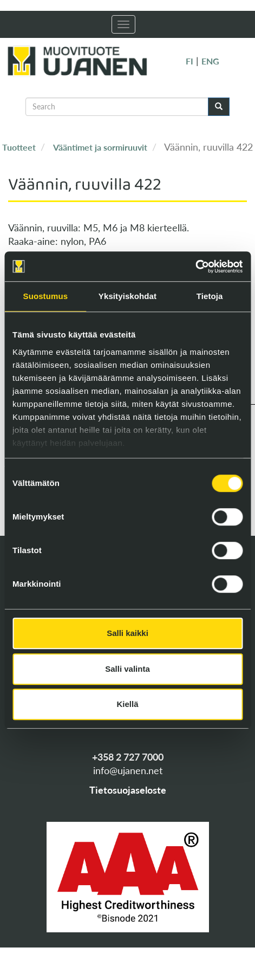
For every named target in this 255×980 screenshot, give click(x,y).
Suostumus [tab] (46, 296)
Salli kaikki (127, 633)
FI (189, 61)
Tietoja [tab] (210, 296)
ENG (210, 61)
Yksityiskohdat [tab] (127, 296)
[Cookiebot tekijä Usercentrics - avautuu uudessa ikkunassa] (195, 267)
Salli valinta (127, 669)
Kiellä (127, 704)
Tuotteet (19, 147)
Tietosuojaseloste (128, 790)
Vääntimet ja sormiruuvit (100, 147)
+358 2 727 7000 (128, 757)
